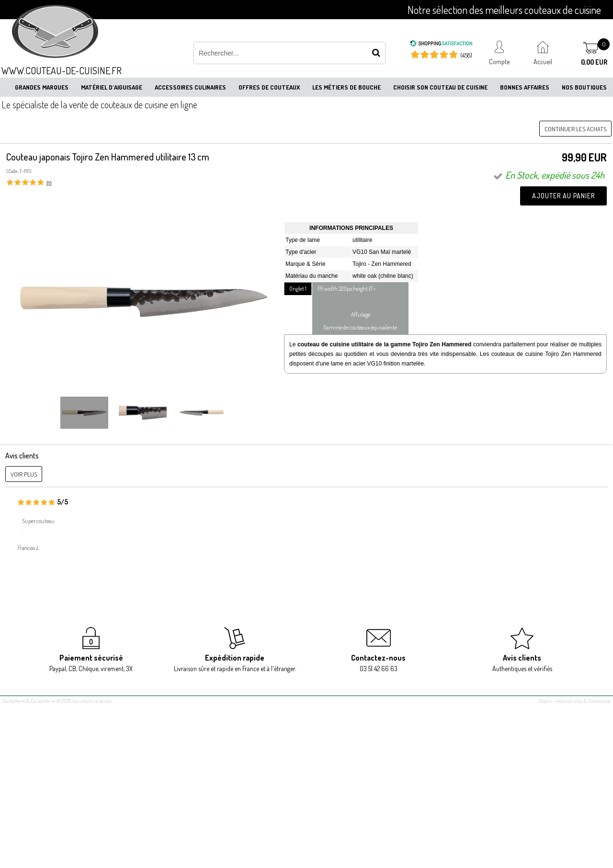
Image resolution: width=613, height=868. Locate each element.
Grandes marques (42, 87)
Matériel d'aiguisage (112, 87)
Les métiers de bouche (346, 87)
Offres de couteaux (269, 87)
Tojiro (359, 264)
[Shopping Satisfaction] (441, 45)
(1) (49, 183)
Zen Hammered (391, 264)
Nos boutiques (584, 87)
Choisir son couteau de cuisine (440, 87)
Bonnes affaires (525, 87)
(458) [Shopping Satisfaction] (466, 55)
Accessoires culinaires (190, 87)
